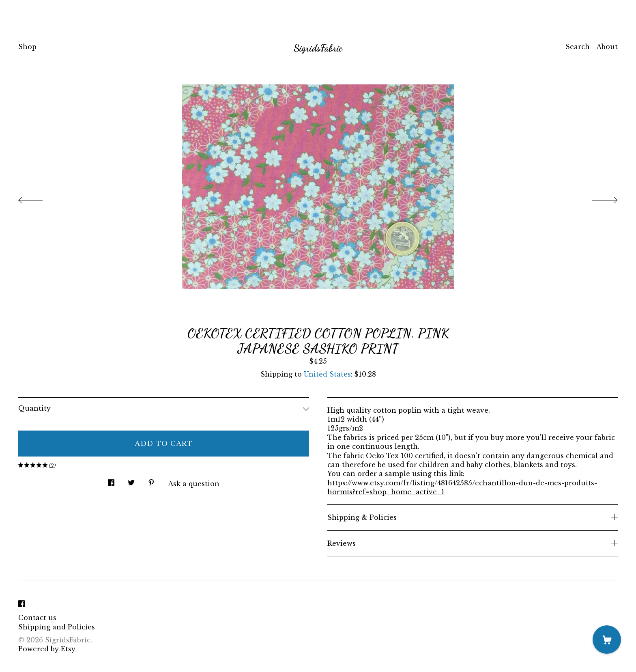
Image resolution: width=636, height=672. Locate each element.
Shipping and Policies (57, 627)
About (607, 47)
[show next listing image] (597, 198)
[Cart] (607, 640)
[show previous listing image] (39, 198)
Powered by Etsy (47, 649)
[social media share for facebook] (111, 481)
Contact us (37, 618)
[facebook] (21, 604)
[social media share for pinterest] (151, 481)
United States (327, 374)
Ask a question (194, 484)
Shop (27, 47)
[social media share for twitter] (131, 481)
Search (578, 47)
